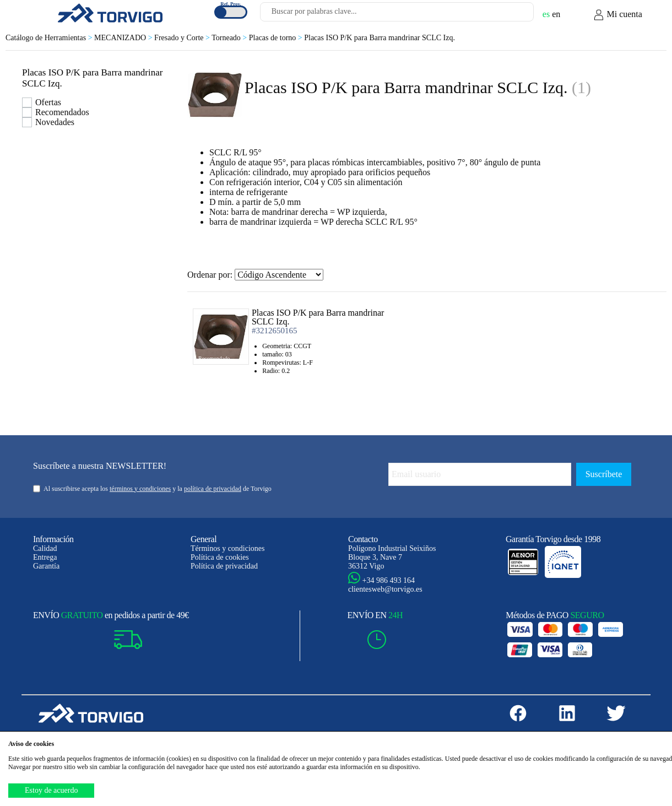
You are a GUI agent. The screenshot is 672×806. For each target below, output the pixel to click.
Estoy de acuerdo (51, 790)
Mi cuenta (617, 15)
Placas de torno (277, 38)
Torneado (230, 38)
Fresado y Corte (183, 38)
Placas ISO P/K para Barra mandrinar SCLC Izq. (380, 38)
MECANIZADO (124, 38)
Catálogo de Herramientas (50, 38)
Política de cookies (220, 557)
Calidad (45, 548)
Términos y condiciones (228, 548)
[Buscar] (512, 15)
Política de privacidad (224, 566)
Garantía (46, 566)
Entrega (45, 557)
